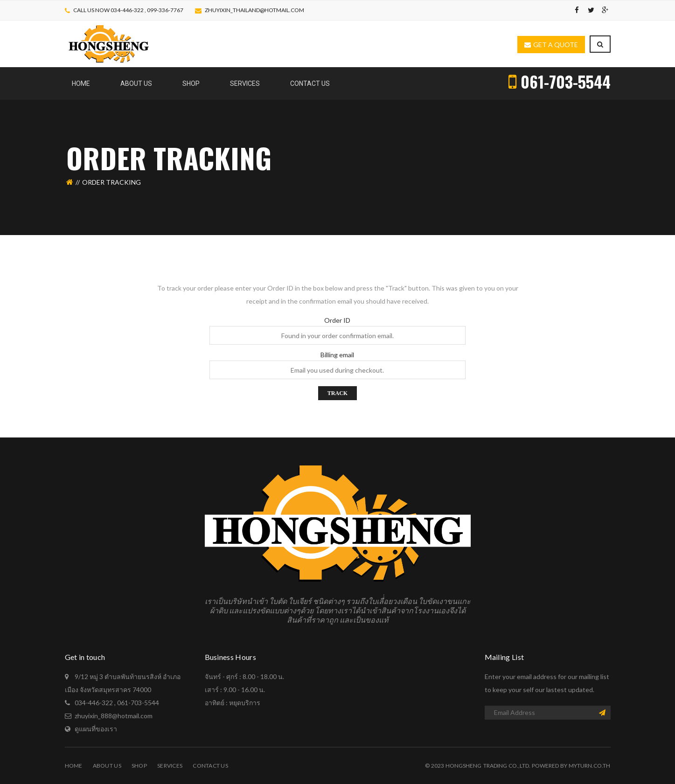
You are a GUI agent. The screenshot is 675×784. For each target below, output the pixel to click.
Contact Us (210, 766)
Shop (139, 766)
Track (337, 393)
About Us (107, 766)
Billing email (337, 355)
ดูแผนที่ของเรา (96, 729)
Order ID (337, 320)
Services (170, 766)
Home (74, 766)
